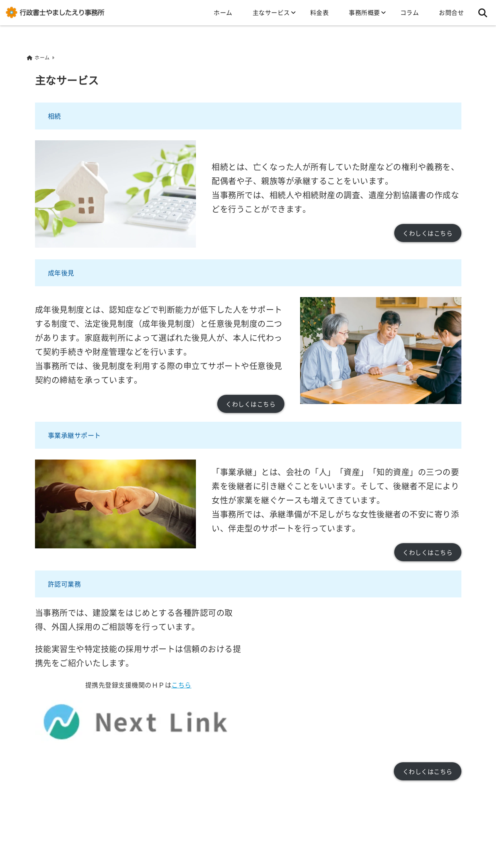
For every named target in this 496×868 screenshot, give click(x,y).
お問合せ (451, 12)
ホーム (223, 12)
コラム (410, 12)
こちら (181, 684)
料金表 (320, 12)
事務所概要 (364, 12)
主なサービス (271, 12)
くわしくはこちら (428, 233)
